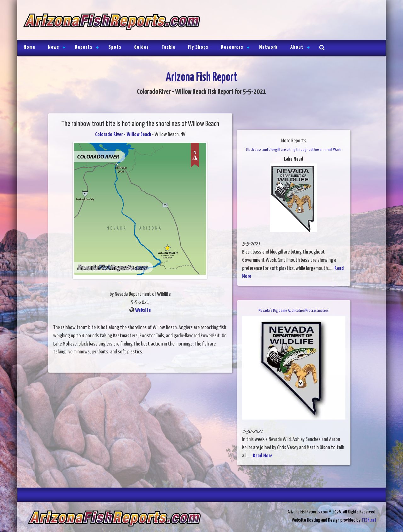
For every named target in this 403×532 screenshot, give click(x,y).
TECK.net (369, 520)
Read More (263, 456)
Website (143, 310)
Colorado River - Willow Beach (123, 135)
